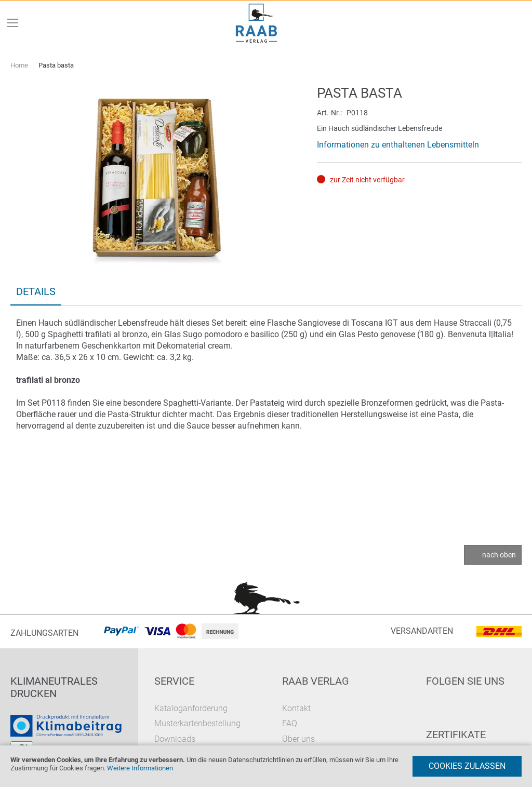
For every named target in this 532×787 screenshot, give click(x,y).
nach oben (499, 555)
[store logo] (257, 23)
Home (19, 65)
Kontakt (296, 708)
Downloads (175, 739)
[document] (266, 766)
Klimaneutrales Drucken (54, 687)
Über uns (298, 739)
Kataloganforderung (191, 708)
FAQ (290, 723)
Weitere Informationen (140, 768)
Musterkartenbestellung (197, 723)
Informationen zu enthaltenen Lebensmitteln (398, 145)
